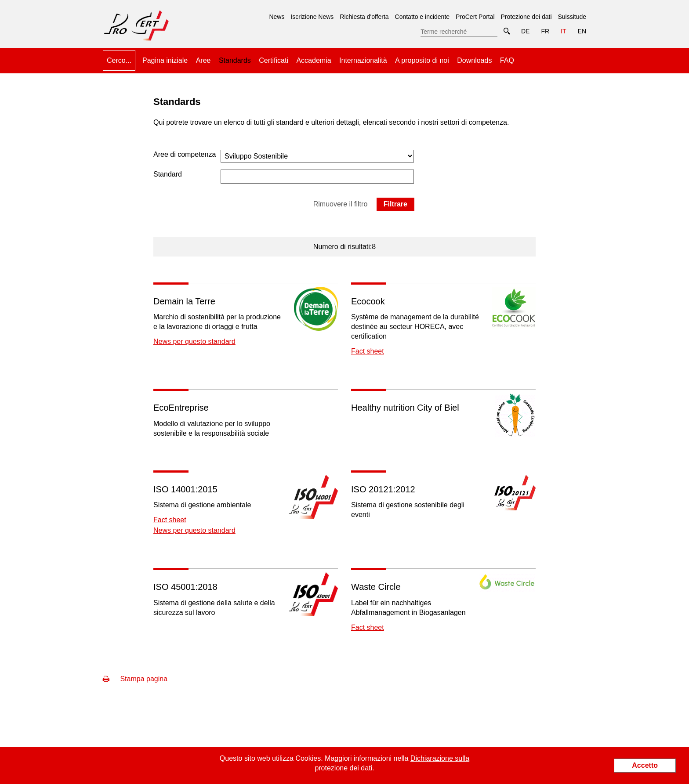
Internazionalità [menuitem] (363, 60)
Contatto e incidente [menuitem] (422, 17)
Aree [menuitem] (203, 60)
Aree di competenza (185, 154)
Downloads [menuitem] (474, 60)
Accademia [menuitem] (314, 60)
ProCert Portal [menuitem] (475, 17)
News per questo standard (194, 341)
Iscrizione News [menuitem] (312, 17)
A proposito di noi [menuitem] (422, 60)
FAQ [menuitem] (507, 60)
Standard (168, 174)
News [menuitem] (277, 17)
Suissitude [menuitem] (572, 17)
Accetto (645, 765)
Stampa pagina (135, 679)
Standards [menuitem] (235, 57)
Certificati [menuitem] (274, 60)
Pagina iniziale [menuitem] (165, 60)
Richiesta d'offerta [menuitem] (364, 17)
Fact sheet (368, 351)
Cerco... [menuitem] (119, 60)
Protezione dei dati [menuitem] (526, 17)
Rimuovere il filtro (341, 204)
